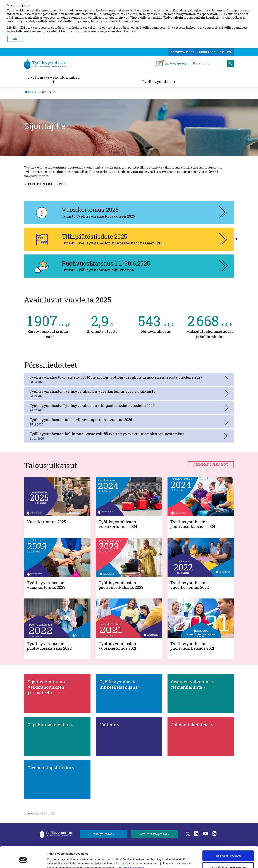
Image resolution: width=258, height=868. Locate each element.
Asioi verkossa (175, 64)
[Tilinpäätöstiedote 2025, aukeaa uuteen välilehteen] (129, 239)
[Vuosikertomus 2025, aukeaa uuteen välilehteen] (129, 212)
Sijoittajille (182, 52)
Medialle (207, 52)
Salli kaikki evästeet (228, 839)
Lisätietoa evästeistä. (131, 851)
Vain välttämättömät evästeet (228, 851)
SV (222, 52)
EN (229, 52)
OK (15, 39)
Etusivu (33, 92)
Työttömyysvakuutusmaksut (54, 79)
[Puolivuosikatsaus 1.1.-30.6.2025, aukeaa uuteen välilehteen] (129, 266)
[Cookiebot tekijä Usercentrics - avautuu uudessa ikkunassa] (23, 861)
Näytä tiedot (55, 861)
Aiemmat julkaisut (211, 464)
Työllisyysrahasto (158, 81)
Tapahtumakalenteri (47, 184)
